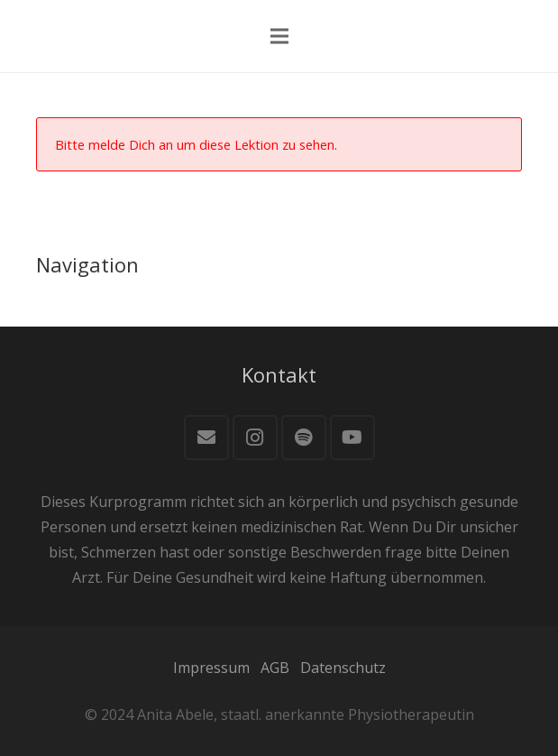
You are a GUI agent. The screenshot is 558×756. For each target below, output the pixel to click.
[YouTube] (352, 438)
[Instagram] (255, 438)
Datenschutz (343, 668)
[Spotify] (304, 438)
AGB (275, 668)
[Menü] (279, 36)
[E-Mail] (206, 438)
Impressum (211, 668)
